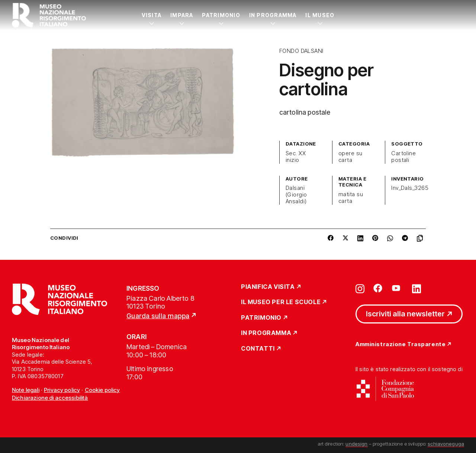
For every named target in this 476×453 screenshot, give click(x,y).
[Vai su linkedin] (416, 288)
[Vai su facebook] (378, 288)
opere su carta (350, 157)
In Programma (273, 15)
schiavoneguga (446, 444)
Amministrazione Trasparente (401, 344)
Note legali (26, 390)
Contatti (258, 349)
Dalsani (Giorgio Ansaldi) (296, 195)
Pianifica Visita (268, 287)
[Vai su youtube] (397, 288)
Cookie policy (102, 390)
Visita (152, 15)
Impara (182, 15)
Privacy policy (62, 390)
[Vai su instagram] (360, 288)
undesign (356, 444)
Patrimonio (221, 15)
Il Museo (320, 15)
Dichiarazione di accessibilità (50, 398)
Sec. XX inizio (296, 157)
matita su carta (351, 198)
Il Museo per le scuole (281, 302)
